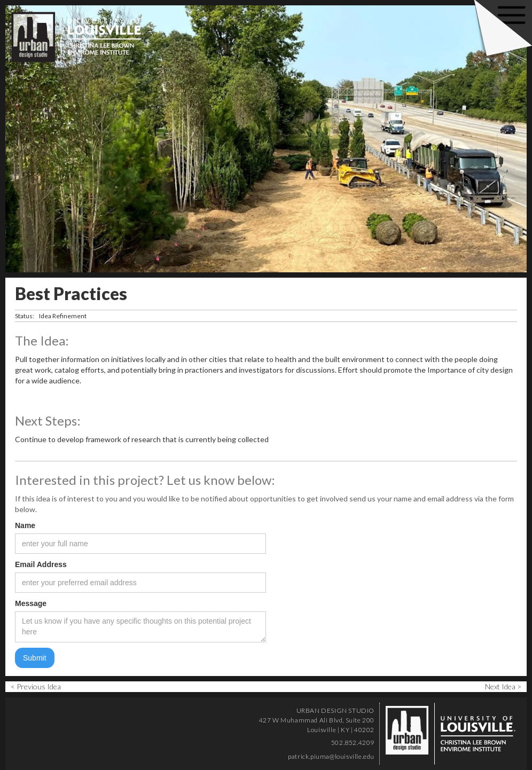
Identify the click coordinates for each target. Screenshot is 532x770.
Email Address (41, 564)
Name (25, 525)
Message (31, 603)
